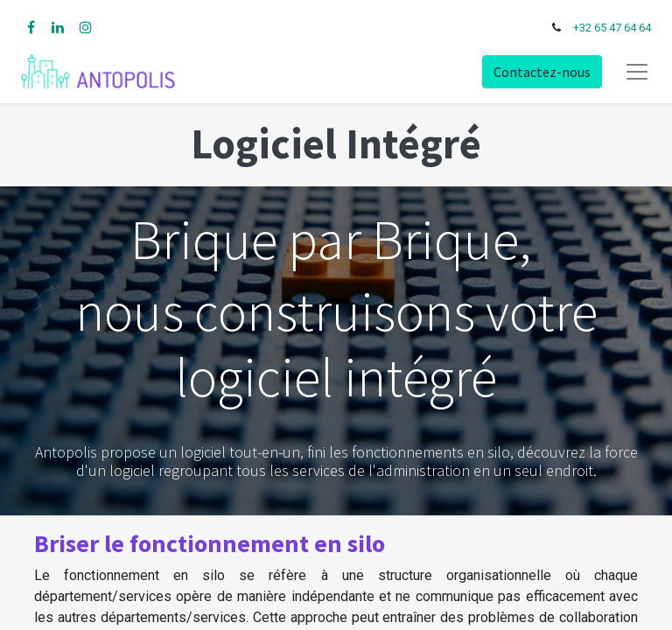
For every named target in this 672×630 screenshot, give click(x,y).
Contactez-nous (542, 72)
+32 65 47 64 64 (612, 28)
